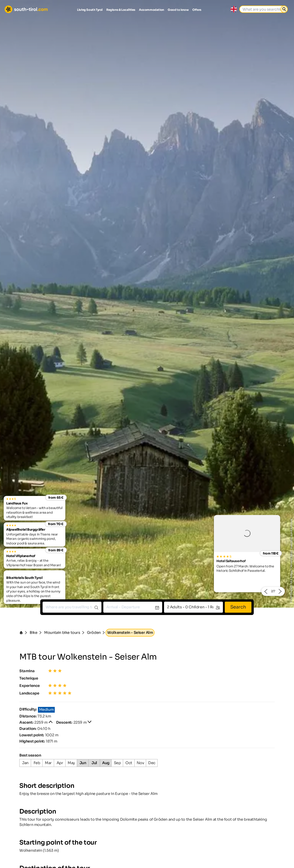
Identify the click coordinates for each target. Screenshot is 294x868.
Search (238, 607)
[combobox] (72, 607)
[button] (266, 591)
